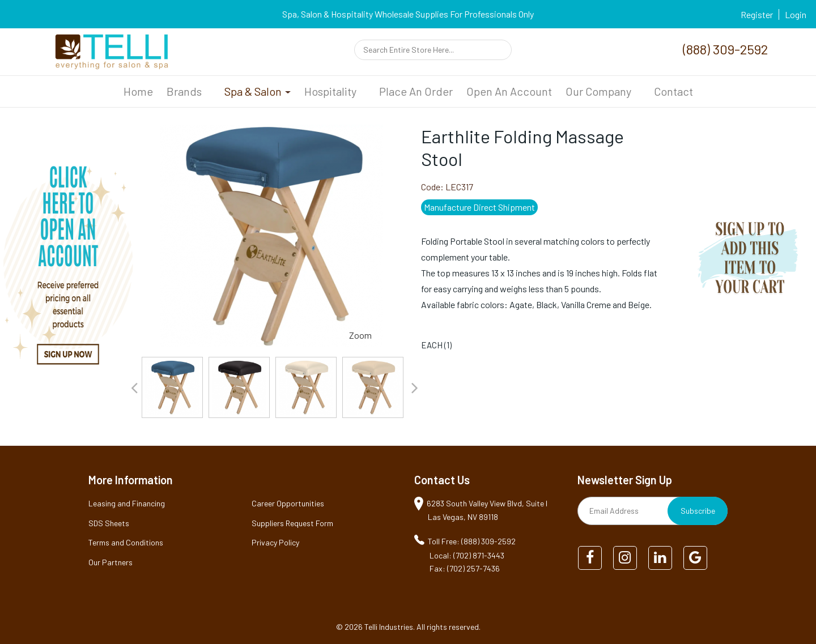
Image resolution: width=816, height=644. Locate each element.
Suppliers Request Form (292, 523)
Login (796, 14)
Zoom (360, 335)
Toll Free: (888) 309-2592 (472, 541)
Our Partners (110, 562)
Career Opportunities (288, 503)
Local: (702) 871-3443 (467, 555)
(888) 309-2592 (725, 49)
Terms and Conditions (126, 542)
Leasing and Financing (127, 503)
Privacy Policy (275, 542)
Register (757, 14)
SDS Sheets (109, 523)
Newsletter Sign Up (625, 480)
